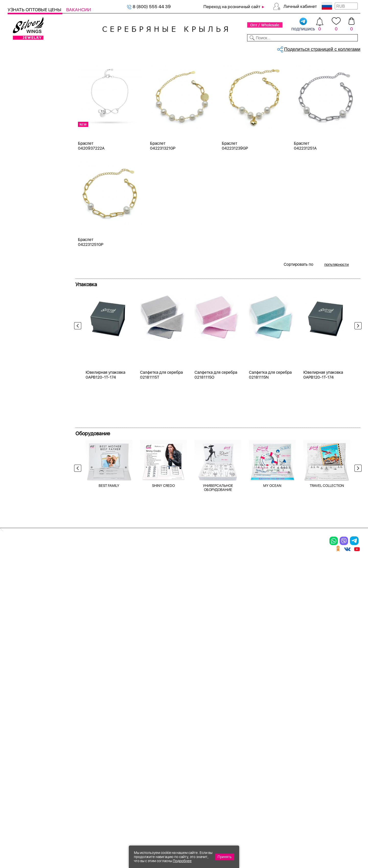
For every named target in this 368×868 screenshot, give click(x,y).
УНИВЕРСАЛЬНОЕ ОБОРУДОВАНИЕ (218, 641)
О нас (244, 729)
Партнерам (180, 48)
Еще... (13, 374)
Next (357, 385)
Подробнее (182, 861)
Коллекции (151, 48)
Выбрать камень (49, 48)
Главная (81, 65)
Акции (188, 729)
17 (16, 414)
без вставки (26, 255)
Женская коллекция (29, 75)
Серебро (23, 155)
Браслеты (24, 84)
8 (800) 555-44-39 (336, 840)
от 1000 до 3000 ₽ (33, 542)
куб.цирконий (28, 310)
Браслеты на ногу (88, 738)
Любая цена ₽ (28, 514)
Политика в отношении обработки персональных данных (198, 785)
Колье (20, 121)
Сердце (22, 490)
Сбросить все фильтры (99, 86)
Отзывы (351, 48)
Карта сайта (253, 771)
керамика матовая (33, 301)
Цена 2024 (25, 221)
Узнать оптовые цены (35, 10)
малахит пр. (26, 328)
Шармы (17, 746)
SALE (76, 48)
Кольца (22, 94)
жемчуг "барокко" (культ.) (41, 273)
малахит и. (25, 319)
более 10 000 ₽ (30, 569)
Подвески (24, 112)
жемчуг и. (25, 282)
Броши (21, 130)
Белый (21, 179)
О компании (286, 48)
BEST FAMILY (109, 639)
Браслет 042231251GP (91, 292)
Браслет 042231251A (305, 196)
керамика (24, 292)
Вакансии (79, 10)
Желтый (22, 188)
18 (16, 423)
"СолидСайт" (156, 816)
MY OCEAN (272, 639)
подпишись (303, 25)
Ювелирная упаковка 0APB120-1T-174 (105, 528)
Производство (198, 711)
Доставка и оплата (261, 711)
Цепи (129, 711)
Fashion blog (252, 762)
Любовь (22, 481)
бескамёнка (27, 264)
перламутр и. (28, 356)
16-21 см (23, 405)
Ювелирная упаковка (35, 711)
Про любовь (27, 457)
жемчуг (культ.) (30, 246)
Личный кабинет (300, 6)
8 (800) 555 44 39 (149, 7)
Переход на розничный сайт (232, 7)
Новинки (94, 48)
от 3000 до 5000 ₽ (34, 551)
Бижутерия (121, 48)
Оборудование (322, 48)
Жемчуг (22, 447)
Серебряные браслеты (106, 65)
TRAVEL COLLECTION (327, 639)
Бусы (72, 746)
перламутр (25, 347)
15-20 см (24, 396)
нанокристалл (29, 338)
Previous (79, 385)
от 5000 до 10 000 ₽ (35, 560)
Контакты (257, 48)
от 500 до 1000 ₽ (32, 533)
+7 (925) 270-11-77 (284, 840)
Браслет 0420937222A (91, 196)
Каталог (17, 48)
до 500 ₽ (23, 523)
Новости (206, 48)
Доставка (231, 48)
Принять (225, 857)
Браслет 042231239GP (235, 196)
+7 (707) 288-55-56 (332, 849)
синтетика (25, 365)
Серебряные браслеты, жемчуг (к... (149, 65)
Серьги (22, 103)
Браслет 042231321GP (163, 196)
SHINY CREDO (163, 639)
